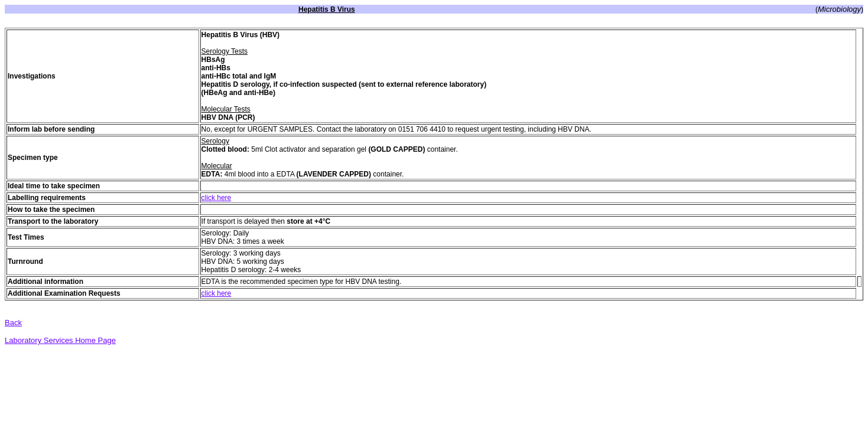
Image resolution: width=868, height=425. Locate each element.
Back (13, 323)
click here (217, 198)
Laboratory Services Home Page (60, 340)
